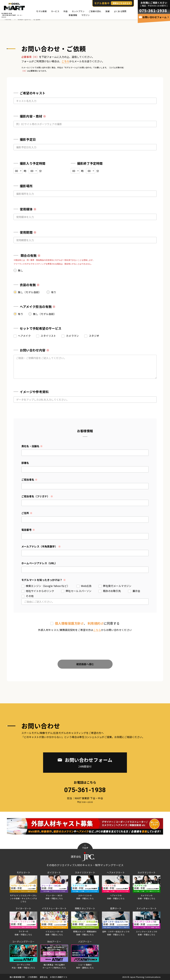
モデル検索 (41, 11)
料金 (66, 11)
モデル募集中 (113, 3)
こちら (65, 61)
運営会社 (44, 977)
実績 (107, 11)
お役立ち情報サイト (59, 977)
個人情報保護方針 (17, 977)
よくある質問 (120, 11)
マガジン (85, 15)
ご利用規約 (32, 977)
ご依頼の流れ (95, 11)
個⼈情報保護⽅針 (68, 623)
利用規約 (94, 623)
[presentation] (85, 643)
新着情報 (73, 15)
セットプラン (78, 11)
